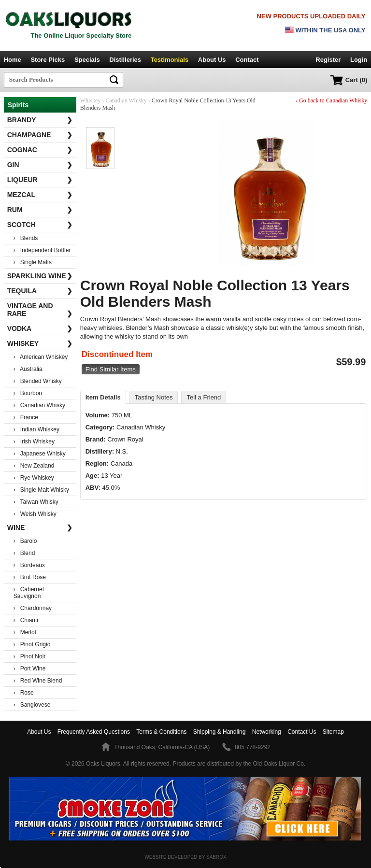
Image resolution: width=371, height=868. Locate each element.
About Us (212, 60)
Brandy (40, 120)
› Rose (24, 693)
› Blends (26, 238)
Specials (87, 60)
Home (13, 60)
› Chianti (26, 620)
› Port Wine (30, 669)
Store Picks (48, 60)
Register (328, 60)
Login (359, 60)
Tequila (40, 291)
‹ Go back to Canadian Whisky (331, 100)
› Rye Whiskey (34, 478)
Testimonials (170, 60)
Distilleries (125, 60)
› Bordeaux (29, 565)
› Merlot (25, 632)
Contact (247, 60)
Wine (40, 527)
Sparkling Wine (40, 276)
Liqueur (40, 180)
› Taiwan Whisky (36, 502)
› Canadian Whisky (39, 405)
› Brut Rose (30, 577)
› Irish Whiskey (34, 441)
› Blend (24, 553)
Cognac (40, 150)
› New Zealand (34, 466)
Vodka (40, 328)
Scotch (40, 225)
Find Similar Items (111, 369)
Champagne (40, 135)
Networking (267, 732)
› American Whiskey (41, 357)
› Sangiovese (32, 705)
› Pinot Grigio (32, 644)
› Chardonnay (33, 608)
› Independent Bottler (42, 250)
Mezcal (40, 195)
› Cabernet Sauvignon (29, 593)
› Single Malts (33, 262)
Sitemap (333, 732)
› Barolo (25, 541)
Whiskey (40, 343)
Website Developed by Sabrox (185, 857)
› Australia (28, 369)
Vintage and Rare (40, 310)
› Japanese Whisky (40, 454)
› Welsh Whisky (35, 514)
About (39, 732)
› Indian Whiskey (36, 429)
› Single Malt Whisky (41, 490)
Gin (40, 165)
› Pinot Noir (30, 656)
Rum (40, 210)
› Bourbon (28, 393)
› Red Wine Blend (38, 681)
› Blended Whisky (38, 381)
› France (26, 417)
